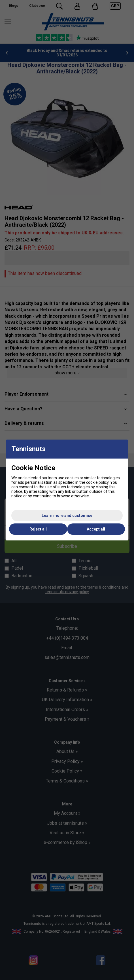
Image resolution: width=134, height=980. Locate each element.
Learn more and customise (67, 516)
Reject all (38, 529)
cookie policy (97, 482)
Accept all (96, 529)
